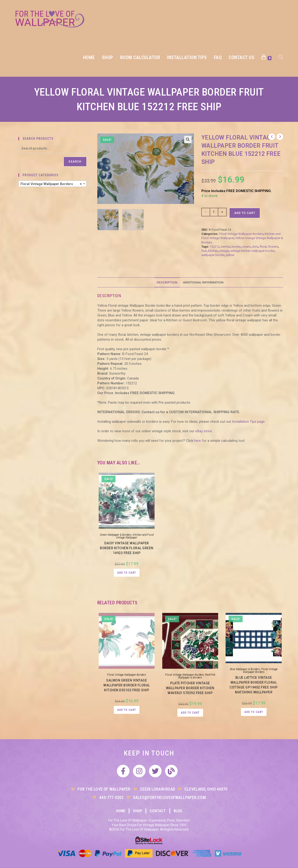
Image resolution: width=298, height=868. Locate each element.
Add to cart (245, 213)
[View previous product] (272, 137)
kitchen (213, 251)
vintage (224, 251)
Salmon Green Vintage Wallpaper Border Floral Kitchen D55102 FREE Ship (127, 685)
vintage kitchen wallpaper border (252, 251)
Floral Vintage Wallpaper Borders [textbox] (51, 184)
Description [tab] (167, 282)
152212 (215, 247)
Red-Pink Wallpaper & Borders (197, 676)
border (236, 247)
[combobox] (52, 184)
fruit (204, 251)
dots (255, 247)
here (198, 441)
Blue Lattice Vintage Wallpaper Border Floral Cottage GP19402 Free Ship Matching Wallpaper (254, 685)
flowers (273, 247)
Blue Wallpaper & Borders (245, 669)
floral (263, 247)
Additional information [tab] (203, 282)
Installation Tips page (248, 422)
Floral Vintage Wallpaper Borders (241, 234)
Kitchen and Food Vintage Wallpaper (135, 536)
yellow (230, 255)
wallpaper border (213, 255)
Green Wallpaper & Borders (116, 535)
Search (75, 162)
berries (226, 247)
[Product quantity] (214, 212)
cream (246, 247)
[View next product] (280, 137)
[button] (188, 140)
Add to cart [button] (127, 573)
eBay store (204, 431)
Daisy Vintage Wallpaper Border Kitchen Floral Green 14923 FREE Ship (127, 548)
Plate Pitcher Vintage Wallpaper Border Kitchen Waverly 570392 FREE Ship (190, 688)
